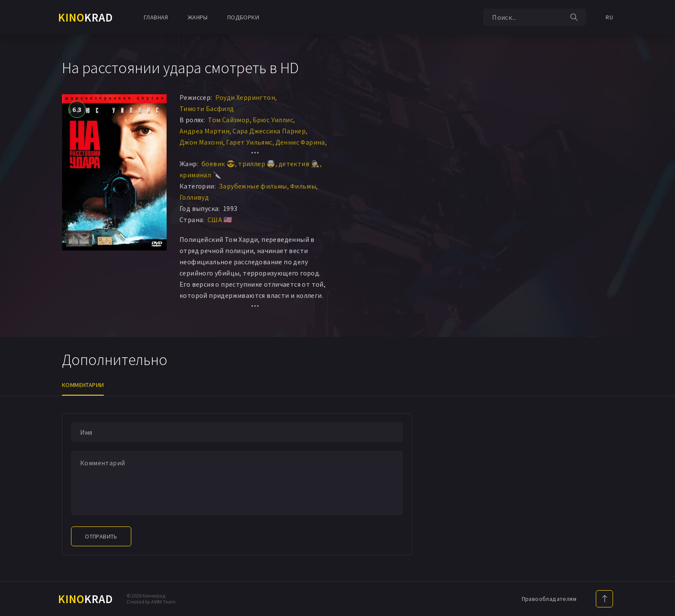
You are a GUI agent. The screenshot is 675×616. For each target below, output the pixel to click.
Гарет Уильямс (249, 142)
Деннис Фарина (300, 142)
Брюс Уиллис (273, 120)
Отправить (101, 536)
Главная (156, 17)
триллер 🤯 (257, 164)
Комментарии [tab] (83, 385)
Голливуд (194, 197)
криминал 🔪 (200, 175)
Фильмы (303, 186)
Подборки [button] (243, 17)
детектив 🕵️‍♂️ (299, 164)
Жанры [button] (198, 17)
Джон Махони (201, 142)
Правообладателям (549, 599)
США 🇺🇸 (220, 220)
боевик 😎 (218, 164)
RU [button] (609, 17)
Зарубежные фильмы (253, 186)
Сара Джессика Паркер (269, 131)
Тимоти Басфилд (207, 108)
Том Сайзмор (229, 120)
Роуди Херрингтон (245, 97)
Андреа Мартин (204, 131)
